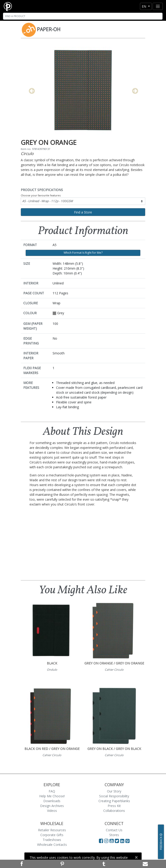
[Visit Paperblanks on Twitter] (117, 841)
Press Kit (114, 806)
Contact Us (114, 830)
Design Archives (52, 806)
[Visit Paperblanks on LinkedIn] (123, 841)
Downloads (52, 801)
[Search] (83, 16)
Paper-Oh (49, 29)
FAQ (52, 791)
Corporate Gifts (52, 835)
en (144, 6)
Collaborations (114, 811)
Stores (114, 835)
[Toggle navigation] (158, 6)
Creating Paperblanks (114, 801)
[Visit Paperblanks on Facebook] (101, 841)
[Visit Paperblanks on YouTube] (112, 841)
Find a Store (83, 212)
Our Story (114, 791)
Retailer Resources (52, 830)
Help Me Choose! (52, 796)
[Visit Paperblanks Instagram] (106, 841)
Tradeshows (52, 840)
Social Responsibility (114, 796)
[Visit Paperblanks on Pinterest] (127, 841)
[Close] (136, 857)
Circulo (27, 153)
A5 (47, 201)
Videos (52, 811)
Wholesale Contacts (52, 845)
